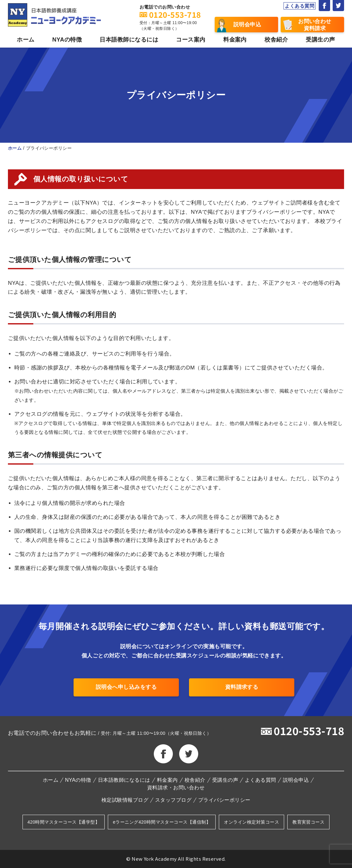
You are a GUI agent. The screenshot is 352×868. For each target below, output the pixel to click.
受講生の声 (320, 40)
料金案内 (235, 40)
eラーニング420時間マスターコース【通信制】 (162, 822)
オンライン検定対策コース (251, 822)
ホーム (26, 40)
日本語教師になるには (129, 40)
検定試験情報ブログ (125, 800)
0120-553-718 (309, 731)
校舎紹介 (276, 40)
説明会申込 (247, 25)
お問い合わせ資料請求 (315, 25)
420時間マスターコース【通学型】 (64, 822)
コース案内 (191, 40)
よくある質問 (300, 6)
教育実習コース (308, 822)
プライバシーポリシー (224, 800)
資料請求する (242, 687)
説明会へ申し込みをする (126, 687)
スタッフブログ (173, 800)
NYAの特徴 (67, 40)
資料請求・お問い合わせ (176, 788)
